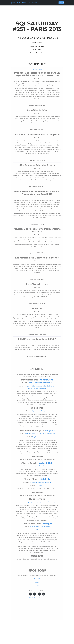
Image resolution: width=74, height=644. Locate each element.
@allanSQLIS (46, 463)
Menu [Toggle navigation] (62, 3)
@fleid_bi (45, 479)
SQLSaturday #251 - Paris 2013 (24, 3)
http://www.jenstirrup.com (40, 411)
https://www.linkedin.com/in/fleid (40, 482)
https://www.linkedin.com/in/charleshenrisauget (40, 433)
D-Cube (37, 582)
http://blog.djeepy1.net (40, 530)
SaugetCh (50, 430)
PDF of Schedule (37, 69)
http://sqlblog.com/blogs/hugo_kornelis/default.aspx (40, 502)
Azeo (37, 586)
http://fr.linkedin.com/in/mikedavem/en (40, 383)
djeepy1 (48, 524)
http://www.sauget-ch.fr (40, 437)
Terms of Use (42, 598)
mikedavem (46, 380)
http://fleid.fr (40, 485)
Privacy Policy (33, 598)
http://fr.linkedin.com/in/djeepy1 (40, 527)
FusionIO (37, 579)
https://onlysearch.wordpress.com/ (40, 466)
